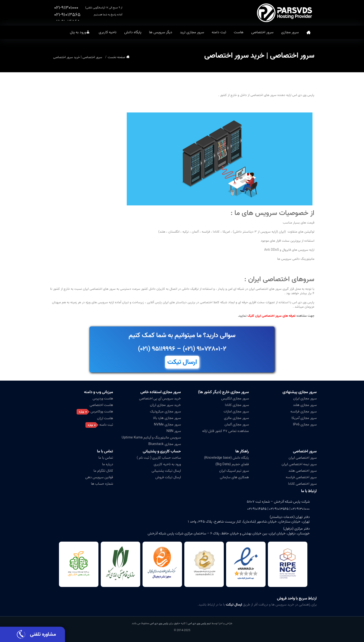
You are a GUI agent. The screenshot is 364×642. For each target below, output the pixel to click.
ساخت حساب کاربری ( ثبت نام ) (159, 458)
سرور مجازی (290, 32)
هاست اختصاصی (101, 405)
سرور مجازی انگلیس (235, 398)
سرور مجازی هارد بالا (167, 418)
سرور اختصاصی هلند (302, 471)
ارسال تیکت (182, 362)
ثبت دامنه (219, 32)
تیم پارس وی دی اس (199, 623)
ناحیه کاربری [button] (108, 32)
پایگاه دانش (133, 32)
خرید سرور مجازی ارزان (165, 405)
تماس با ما (105, 451)
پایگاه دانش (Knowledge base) (226, 458)
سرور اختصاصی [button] (262, 32)
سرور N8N (174, 431)
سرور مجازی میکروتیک (165, 412)
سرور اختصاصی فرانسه (301, 477)
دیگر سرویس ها (161, 32)
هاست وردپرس (103, 398)
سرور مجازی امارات (236, 412)
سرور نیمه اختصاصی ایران (299, 464)
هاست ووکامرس (102, 412)
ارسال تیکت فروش (168, 477)
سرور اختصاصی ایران (303, 458)
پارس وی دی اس (159, 623)
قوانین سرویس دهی (99, 477)
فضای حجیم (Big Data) (232, 464)
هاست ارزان (105, 418)
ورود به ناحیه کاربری (167, 464)
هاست (239, 32)
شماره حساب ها (102, 484)
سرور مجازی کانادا (237, 405)
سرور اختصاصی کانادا (302, 484)
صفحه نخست (309, 32)
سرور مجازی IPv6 (305, 425)
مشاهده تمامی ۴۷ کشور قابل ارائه (226, 431)
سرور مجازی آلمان (237, 425)
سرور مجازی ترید (192, 32)
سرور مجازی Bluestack (165, 444)
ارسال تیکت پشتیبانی (166, 471)
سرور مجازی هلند (305, 405)
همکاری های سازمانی (234, 477)
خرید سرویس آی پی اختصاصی (160, 398)
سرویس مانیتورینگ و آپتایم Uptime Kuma (151, 438)
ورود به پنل (78, 32)
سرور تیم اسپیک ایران (234, 471)
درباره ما (108, 464)
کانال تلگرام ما (103, 471)
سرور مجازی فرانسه (304, 412)
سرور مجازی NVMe (167, 425)
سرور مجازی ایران (305, 398)
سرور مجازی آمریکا (304, 418)
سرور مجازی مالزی (236, 418)
